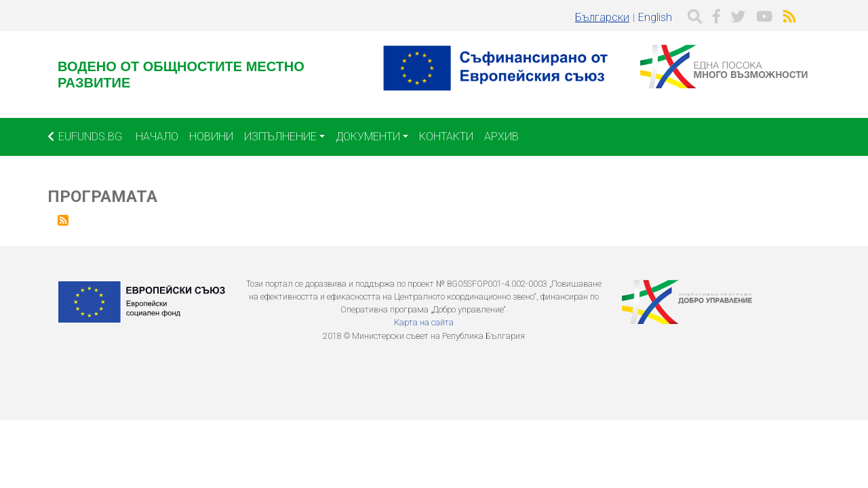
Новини (211, 137)
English (655, 17)
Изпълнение (280, 137)
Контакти (446, 137)
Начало (157, 137)
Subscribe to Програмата (63, 220)
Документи (368, 137)
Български (602, 17)
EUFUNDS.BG (85, 137)
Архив (501, 137)
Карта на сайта (424, 322)
